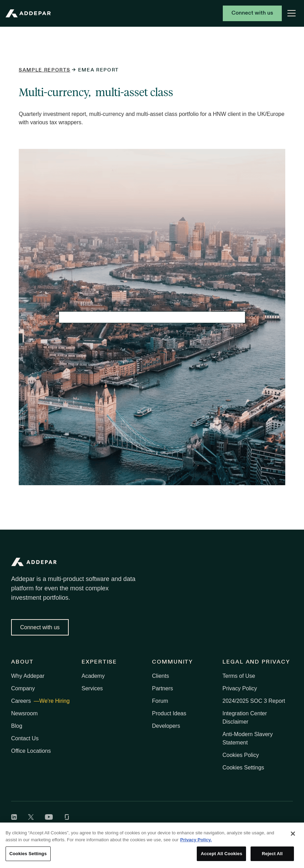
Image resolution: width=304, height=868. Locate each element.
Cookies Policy (241, 755)
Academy (93, 676)
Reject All (272, 854)
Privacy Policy (240, 688)
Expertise (99, 662)
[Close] (293, 834)
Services (92, 688)
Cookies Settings (243, 768)
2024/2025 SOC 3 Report (254, 701)
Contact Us (25, 738)
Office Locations (31, 751)
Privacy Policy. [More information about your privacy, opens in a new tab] (196, 840)
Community (172, 662)
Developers (166, 726)
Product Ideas (169, 713)
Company (23, 688)
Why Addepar (28, 676)
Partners (162, 688)
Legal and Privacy (256, 662)
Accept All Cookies (221, 854)
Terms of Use (239, 676)
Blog (17, 726)
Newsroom (24, 713)
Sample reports (45, 70)
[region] (152, 845)
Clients (161, 676)
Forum (160, 701)
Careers (22, 701)
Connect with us (252, 13)
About (22, 662)
